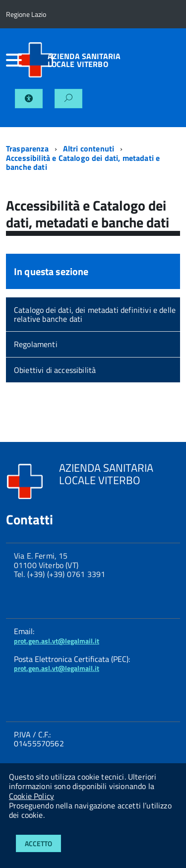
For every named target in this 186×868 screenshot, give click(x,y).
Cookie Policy (31, 796)
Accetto (38, 843)
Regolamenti (36, 344)
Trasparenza (27, 148)
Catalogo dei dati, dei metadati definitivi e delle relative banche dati (95, 314)
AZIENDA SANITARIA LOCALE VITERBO (84, 60)
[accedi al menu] (11, 60)
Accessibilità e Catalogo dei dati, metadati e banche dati (83, 162)
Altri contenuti (89, 148)
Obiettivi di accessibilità (55, 370)
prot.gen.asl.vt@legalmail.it (57, 641)
